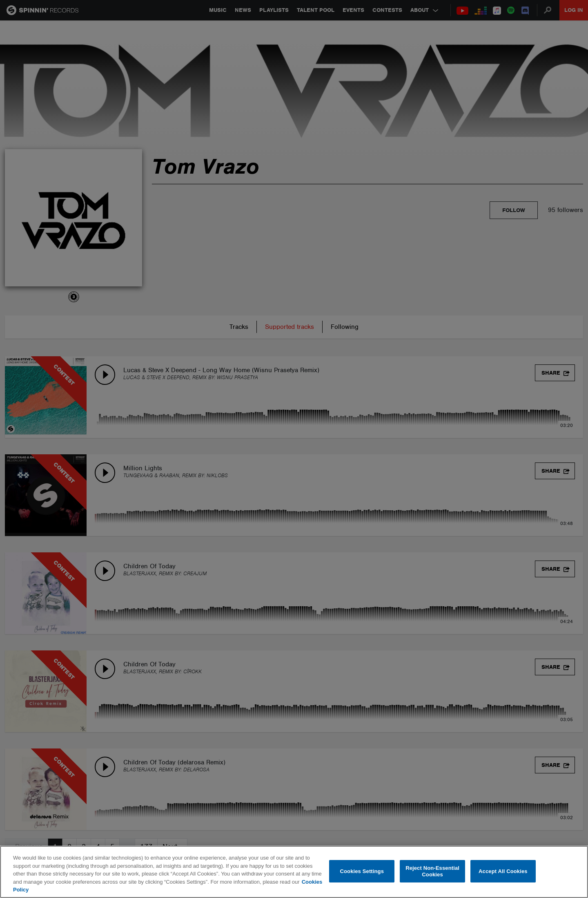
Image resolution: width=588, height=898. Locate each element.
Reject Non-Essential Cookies (432, 871)
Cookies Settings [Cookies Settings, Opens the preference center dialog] (362, 871)
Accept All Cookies (503, 871)
